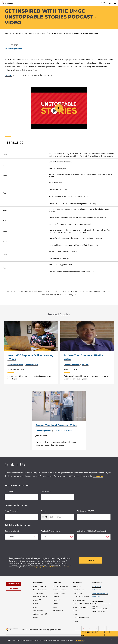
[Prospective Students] (60, 586)
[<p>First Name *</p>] (21, 497)
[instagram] (91, 628)
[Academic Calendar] (40, 586)
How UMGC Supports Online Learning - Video (30, 357)
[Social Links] (96, 597)
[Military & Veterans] (60, 590)
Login (103, 3)
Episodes (8, 75)
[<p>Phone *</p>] (58, 517)
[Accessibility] (77, 586)
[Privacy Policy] (77, 593)
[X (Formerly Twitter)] (97, 628)
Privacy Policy (80, 640)
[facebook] (78, 628)
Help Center (98, 476)
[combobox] (45, 517)
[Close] (112, 640)
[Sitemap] (76, 614)
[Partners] (56, 597)
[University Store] (40, 614)
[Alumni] (57, 600)
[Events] (36, 604)
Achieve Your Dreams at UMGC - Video (83, 357)
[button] (59, 108)
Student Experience (13, 49)
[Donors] (56, 604)
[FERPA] (35, 618)
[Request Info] (13, 584)
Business (85, 364)
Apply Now (86, 632)
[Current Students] (59, 593)
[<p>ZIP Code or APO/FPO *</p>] (94, 517)
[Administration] (38, 611)
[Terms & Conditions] (79, 590)
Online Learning (32, 364)
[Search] (110, 3)
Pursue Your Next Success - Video (56, 425)
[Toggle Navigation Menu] (115, 3)
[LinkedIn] (84, 628)
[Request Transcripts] (40, 597)
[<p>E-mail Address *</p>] (21, 517)
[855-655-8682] (97, 586)
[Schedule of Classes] (40, 590)
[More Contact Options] (100, 593)
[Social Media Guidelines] (81, 597)
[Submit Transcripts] (40, 593)
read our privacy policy (38, 567)
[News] (35, 607)
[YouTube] (109, 628)
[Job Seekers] (58, 611)
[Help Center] (97, 590)
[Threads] (103, 628)
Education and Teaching (63, 431)
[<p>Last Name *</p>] (58, 497)
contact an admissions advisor (58, 567)
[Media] (55, 607)
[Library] (37, 600)
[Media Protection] (79, 600)
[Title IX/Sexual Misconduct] (82, 604)
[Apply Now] (13, 589)
